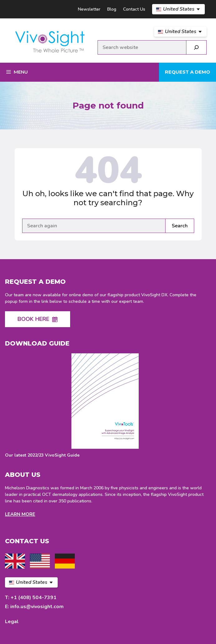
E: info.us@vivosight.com (34, 607)
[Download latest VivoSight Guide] (105, 406)
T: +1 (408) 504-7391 (31, 598)
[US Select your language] (178, 9)
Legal (12, 622)
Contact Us (134, 9)
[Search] (196, 47)
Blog (112, 9)
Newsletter (89, 9)
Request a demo (187, 72)
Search (180, 226)
